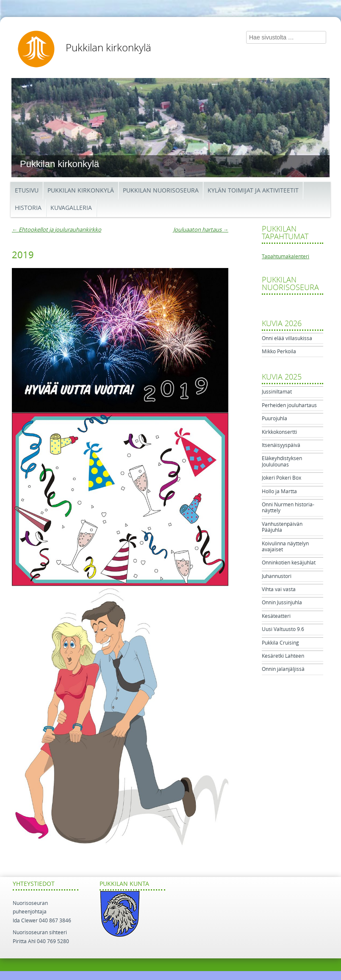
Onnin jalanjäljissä (283, 669)
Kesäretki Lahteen (283, 656)
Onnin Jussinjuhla (282, 603)
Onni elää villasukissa (287, 338)
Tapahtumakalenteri (286, 257)
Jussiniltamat (277, 392)
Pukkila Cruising (280, 643)
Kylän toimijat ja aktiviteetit (253, 191)
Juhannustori (277, 576)
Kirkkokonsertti (279, 432)
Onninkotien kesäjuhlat (289, 563)
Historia (28, 208)
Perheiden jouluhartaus (289, 405)
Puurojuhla (274, 419)
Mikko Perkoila (279, 352)
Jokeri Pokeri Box (281, 478)
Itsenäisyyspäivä (281, 445)
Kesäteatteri (276, 616)
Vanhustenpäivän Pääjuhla (282, 527)
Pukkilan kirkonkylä (108, 48)
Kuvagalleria (71, 208)
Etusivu (27, 191)
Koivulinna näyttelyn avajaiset (285, 547)
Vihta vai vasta (279, 589)
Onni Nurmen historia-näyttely (288, 508)
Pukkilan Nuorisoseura (161, 191)
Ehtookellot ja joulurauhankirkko (57, 230)
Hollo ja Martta (279, 491)
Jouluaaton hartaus (201, 230)
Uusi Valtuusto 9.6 (283, 629)
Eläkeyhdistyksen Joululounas (282, 461)
